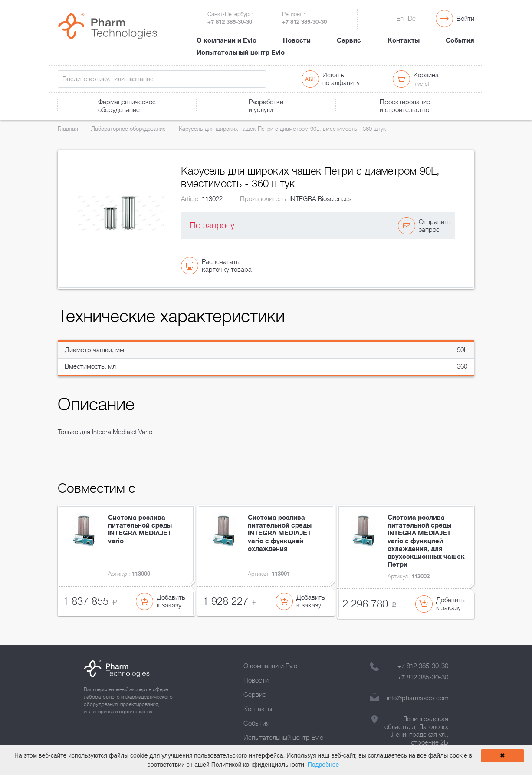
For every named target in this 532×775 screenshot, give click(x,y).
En (400, 19)
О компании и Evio (227, 40)
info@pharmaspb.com (417, 698)
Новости (297, 40)
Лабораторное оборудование (128, 129)
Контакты (404, 40)
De (412, 19)
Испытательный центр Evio (241, 53)
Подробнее (323, 765)
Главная (68, 129)
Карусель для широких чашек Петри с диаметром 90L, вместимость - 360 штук (282, 129)
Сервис (349, 40)
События (460, 40)
